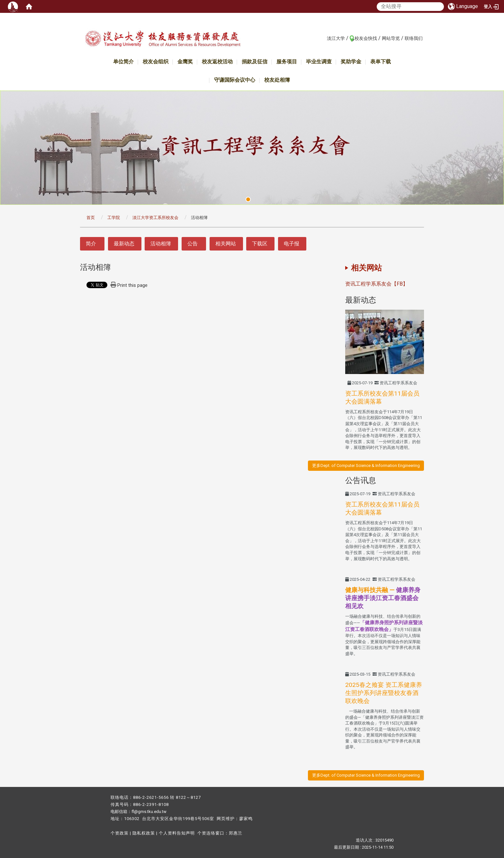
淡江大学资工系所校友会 (155, 218)
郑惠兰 (236, 833)
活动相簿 (161, 244)
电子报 (292, 244)
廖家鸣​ (246, 819)
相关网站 (226, 244)
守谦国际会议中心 (235, 80)
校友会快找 (366, 38)
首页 (91, 218)
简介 (91, 244)
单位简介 (123, 62)
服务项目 (287, 62)
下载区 (260, 244)
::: (324, 38)
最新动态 (124, 244)
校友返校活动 (217, 62)
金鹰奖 (185, 62)
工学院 (114, 218)
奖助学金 (351, 62)
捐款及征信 (255, 62)
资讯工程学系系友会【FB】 (377, 284)
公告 (193, 244)
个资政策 (120, 833)
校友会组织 (156, 62)
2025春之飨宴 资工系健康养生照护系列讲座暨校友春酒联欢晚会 (384, 693)
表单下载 (381, 62)
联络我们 (414, 38)
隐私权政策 (144, 833)
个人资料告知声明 (177, 833)
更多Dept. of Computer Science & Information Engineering (366, 466)
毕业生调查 (319, 62)
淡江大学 (336, 38)
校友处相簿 (277, 80)
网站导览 (391, 38)
